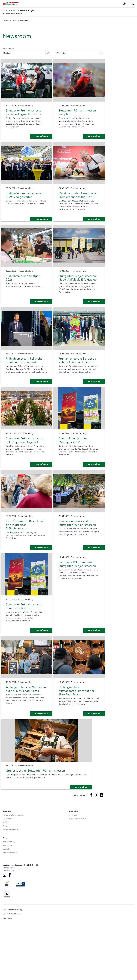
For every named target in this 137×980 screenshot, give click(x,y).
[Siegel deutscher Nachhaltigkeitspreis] (7, 951)
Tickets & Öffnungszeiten (13, 871)
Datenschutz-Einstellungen (14, 966)
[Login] (124, 4)
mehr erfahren (39, 142)
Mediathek (7, 905)
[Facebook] (10, 931)
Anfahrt (6, 878)
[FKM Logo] (20, 940)
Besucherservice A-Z (11, 886)
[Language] (26, 53)
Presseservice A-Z (10, 909)
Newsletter (7, 875)
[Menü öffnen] (132, 4)
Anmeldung (74, 871)
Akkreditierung (9, 898)
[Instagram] (4, 931)
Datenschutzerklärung (12, 970)
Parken (5, 882)
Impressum (7, 974)
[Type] (80, 53)
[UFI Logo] (7, 940)
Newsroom (7, 901)
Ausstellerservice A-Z (77, 875)
